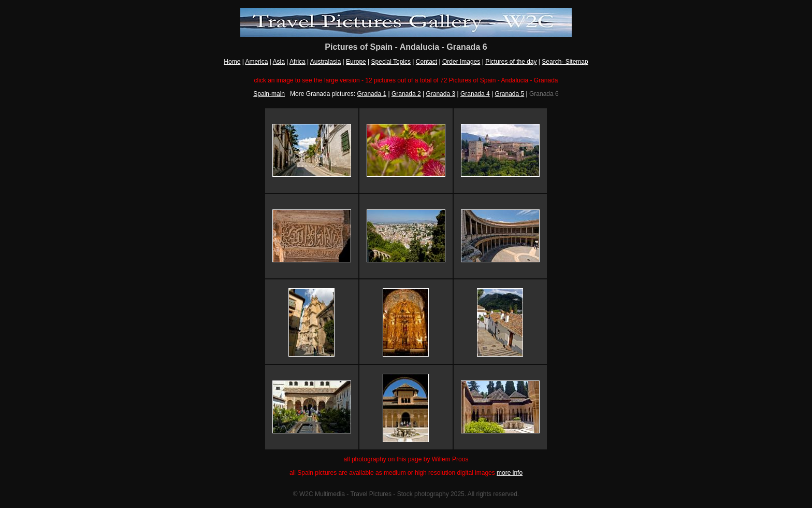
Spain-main (269, 94)
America (256, 62)
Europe (356, 62)
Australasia (325, 62)
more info (510, 473)
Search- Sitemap (565, 62)
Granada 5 (509, 94)
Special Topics (391, 62)
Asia (279, 62)
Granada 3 (440, 94)
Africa (298, 62)
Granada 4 (475, 94)
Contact (426, 62)
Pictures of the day (511, 62)
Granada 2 (406, 94)
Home (232, 62)
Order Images (461, 62)
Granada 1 (372, 94)
